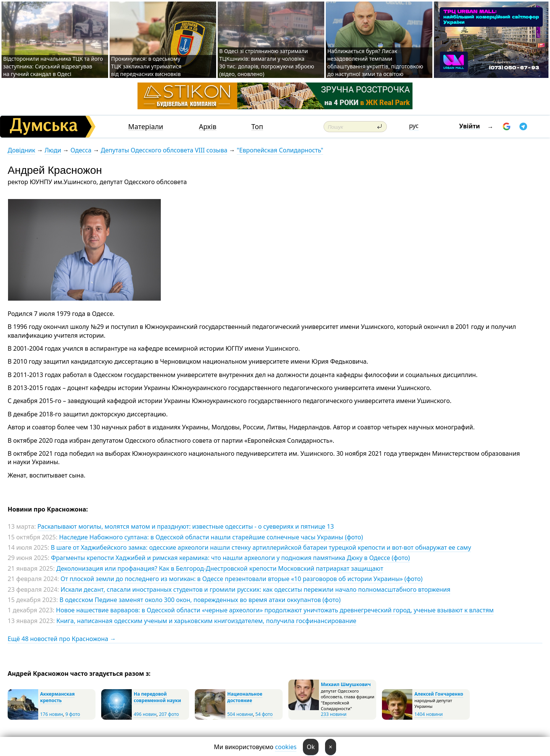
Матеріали (146, 127)
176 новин (52, 714)
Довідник (21, 150)
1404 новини (429, 714)
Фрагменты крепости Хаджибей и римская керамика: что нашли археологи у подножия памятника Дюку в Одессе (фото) (230, 558)
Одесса (81, 150)
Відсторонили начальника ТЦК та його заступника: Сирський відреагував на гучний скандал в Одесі (53, 66)
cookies (286, 747)
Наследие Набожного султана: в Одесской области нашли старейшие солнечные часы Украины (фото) (211, 537)
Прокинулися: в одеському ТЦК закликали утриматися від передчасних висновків (146, 66)
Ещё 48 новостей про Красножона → (62, 639)
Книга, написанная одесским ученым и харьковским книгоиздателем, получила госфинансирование (206, 621)
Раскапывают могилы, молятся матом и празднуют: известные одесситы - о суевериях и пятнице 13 (186, 526)
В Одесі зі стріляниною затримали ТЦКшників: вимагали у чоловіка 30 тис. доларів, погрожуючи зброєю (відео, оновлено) (267, 62)
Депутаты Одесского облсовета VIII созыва (164, 150)
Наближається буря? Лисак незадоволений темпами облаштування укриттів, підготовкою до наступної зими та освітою (375, 62)
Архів (208, 127)
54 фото (264, 714)
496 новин (145, 714)
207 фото (169, 714)
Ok (311, 747)
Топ (257, 127)
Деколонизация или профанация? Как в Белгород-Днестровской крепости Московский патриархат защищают (220, 568)
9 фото (73, 714)
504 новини (240, 714)
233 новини (334, 714)
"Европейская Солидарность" (280, 150)
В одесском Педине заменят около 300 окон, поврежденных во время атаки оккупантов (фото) (200, 600)
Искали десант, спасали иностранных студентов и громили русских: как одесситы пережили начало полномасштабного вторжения (256, 589)
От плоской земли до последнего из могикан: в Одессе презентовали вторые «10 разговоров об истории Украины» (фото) (242, 579)
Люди (53, 150)
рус (414, 126)
